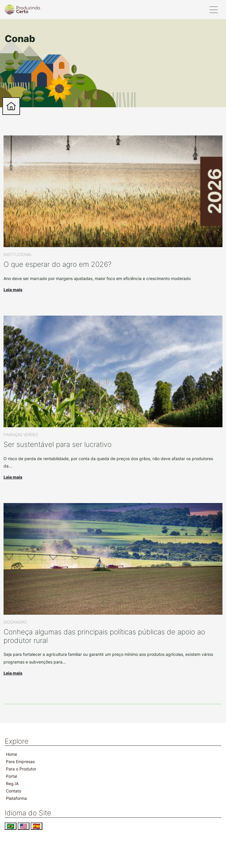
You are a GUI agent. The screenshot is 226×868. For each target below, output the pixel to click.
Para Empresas (20, 761)
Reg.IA (12, 784)
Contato (14, 791)
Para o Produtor (21, 769)
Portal (11, 776)
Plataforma (16, 798)
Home (11, 754)
